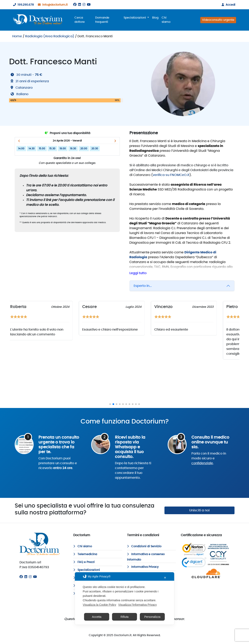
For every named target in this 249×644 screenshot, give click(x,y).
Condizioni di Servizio (144, 546)
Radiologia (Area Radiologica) (50, 36)
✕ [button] (165, 578)
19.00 (63, 149)
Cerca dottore (80, 20)
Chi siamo (166, 20)
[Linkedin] (80, 5)
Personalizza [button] (152, 617)
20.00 (84, 149)
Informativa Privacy (143, 567)
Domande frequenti (102, 20)
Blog (155, 18)
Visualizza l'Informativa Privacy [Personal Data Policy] (137, 605)
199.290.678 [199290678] (23, 5)
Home (17, 36)
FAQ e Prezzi (84, 562)
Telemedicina (85, 554)
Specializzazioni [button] (135, 18)
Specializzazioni (87, 570)
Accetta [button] (97, 617)
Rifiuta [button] (125, 617)
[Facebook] (75, 5)
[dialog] (124, 598)
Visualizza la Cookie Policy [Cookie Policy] (99, 605)
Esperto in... (143, 286)
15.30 (52, 149)
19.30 (73, 149)
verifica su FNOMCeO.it (171, 175)
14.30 (32, 149)
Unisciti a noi (199, 510)
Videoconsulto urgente (218, 20)
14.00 (21, 149)
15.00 (42, 149)
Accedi (228, 5)
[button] (19, 141)
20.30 (95, 149)
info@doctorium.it (52, 5)
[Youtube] (89, 5)
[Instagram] (84, 5)
